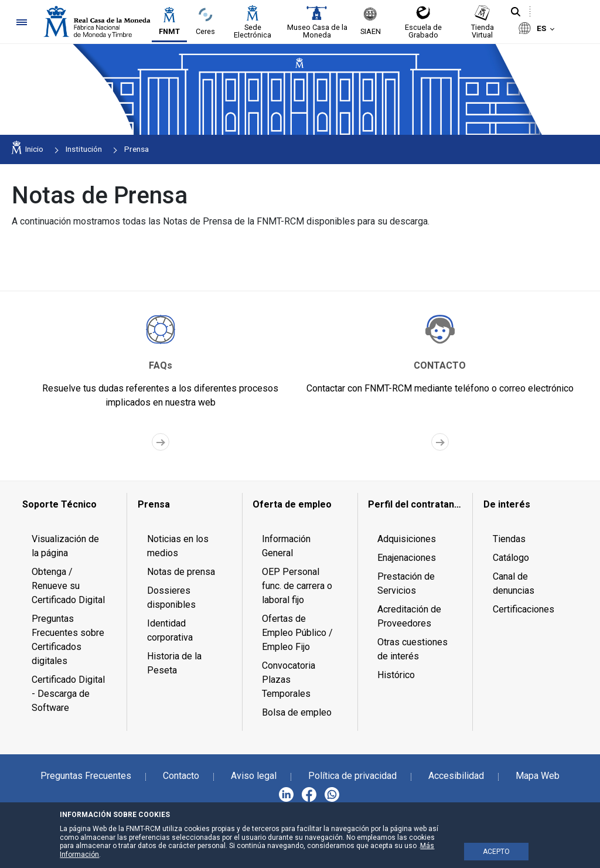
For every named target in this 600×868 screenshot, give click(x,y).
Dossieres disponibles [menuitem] (171, 598)
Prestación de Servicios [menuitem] (406, 583)
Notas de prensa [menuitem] (181, 572)
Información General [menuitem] (286, 546)
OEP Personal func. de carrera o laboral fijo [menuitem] (297, 586)
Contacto (181, 776)
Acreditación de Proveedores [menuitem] (409, 616)
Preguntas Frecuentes (86, 776)
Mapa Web (538, 776)
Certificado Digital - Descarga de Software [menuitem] (68, 694)
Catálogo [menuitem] (511, 558)
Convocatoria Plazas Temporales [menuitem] (289, 680)
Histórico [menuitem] (396, 675)
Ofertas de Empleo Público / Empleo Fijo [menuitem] (297, 633)
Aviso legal (254, 776)
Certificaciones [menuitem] (524, 609)
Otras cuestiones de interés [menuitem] (412, 649)
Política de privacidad (352, 776)
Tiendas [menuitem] (509, 539)
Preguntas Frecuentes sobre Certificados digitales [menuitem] (68, 640)
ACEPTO (496, 852)
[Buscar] (516, 12)
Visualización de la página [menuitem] (65, 546)
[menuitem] (69, 505)
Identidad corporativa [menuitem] (170, 630)
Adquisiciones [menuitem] (407, 539)
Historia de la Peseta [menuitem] (174, 663)
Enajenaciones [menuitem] (407, 558)
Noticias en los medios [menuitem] (178, 546)
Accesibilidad (456, 776)
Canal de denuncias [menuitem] (514, 583)
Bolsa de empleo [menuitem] (297, 712)
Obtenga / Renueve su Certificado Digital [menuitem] (68, 586)
